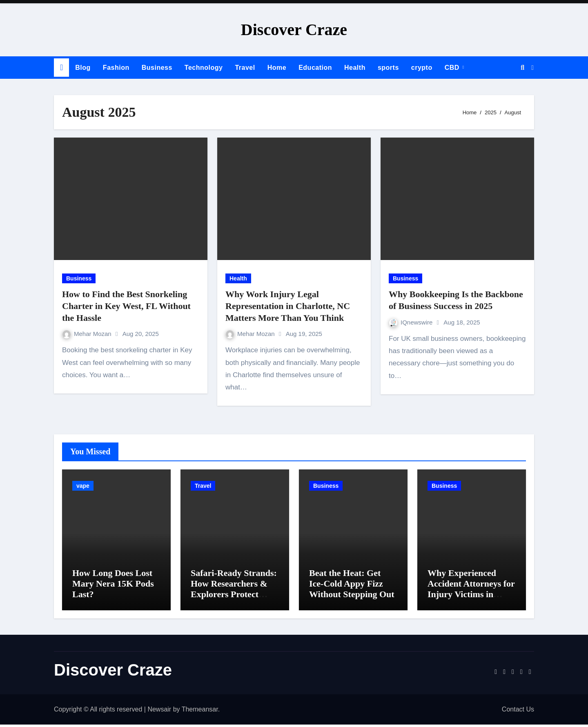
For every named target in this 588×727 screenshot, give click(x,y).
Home (277, 68)
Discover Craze (294, 30)
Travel (245, 68)
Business (157, 68)
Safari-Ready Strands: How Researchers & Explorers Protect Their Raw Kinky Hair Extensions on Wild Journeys (234, 602)
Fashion (116, 68)
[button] (532, 68)
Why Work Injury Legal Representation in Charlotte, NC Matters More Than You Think (288, 306)
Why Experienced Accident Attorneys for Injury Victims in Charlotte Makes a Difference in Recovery (471, 597)
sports (388, 68)
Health (355, 68)
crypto (422, 68)
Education (315, 68)
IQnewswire (412, 322)
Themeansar (200, 711)
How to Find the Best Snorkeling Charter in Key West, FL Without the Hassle (126, 306)
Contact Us (518, 711)
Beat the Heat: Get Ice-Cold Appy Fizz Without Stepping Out (352, 586)
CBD (453, 68)
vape (83, 486)
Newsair (159, 711)
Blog (83, 68)
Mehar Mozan (88, 334)
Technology (204, 68)
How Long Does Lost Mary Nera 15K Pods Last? (113, 586)
